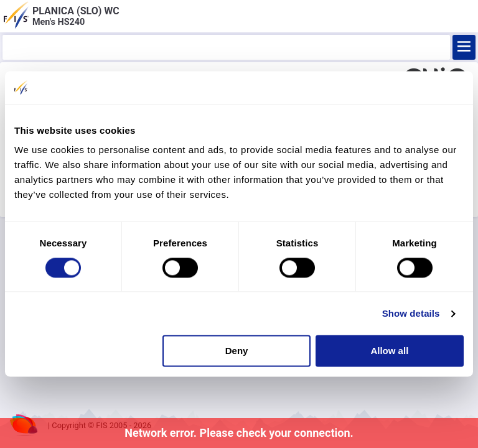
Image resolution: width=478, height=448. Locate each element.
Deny (237, 351)
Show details (411, 313)
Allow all (389, 351)
